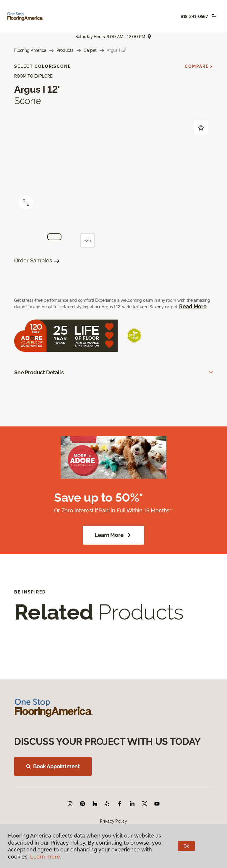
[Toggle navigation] (214, 16)
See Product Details (39, 372)
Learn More (113, 535)
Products (65, 50)
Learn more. (46, 857)
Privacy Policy (113, 821)
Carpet (90, 50)
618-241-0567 (194, 17)
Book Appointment (53, 766)
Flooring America (30, 50)
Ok (186, 846)
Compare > (199, 66)
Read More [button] (193, 306)
